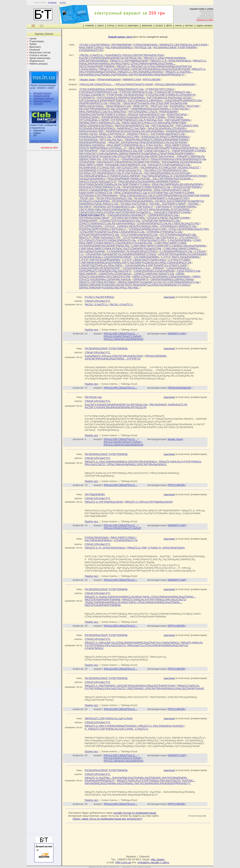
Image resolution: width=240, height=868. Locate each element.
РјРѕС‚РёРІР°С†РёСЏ (91, 47)
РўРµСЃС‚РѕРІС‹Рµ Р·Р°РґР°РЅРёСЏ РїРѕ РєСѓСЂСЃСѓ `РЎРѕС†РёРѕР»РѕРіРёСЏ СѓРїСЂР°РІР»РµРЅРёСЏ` (143, 463)
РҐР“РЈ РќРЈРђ (151, 79)
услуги (159, 26)
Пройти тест (92, 330)
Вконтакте (35, 47)
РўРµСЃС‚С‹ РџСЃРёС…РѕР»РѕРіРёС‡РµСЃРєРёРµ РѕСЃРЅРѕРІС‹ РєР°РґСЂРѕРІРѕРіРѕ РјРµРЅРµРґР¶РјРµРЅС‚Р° (136, 73)
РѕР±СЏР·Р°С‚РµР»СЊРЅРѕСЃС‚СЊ (169, 165)
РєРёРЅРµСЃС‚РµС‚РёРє (131, 128)
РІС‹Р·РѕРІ (193, 106)
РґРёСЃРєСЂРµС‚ (177, 114)
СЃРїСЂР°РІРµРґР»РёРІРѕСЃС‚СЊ (99, 235)
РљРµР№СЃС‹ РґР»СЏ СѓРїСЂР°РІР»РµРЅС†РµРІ (134, 55)
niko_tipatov (158, 859)
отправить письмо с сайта (153, 862)
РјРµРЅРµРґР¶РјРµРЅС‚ (93, 142)
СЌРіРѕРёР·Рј (141, 279)
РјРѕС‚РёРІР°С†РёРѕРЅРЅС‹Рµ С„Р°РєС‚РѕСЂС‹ (135, 145)
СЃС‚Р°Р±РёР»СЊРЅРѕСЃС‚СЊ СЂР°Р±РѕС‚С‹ (150, 237)
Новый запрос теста (120, 37)
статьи (111, 26)
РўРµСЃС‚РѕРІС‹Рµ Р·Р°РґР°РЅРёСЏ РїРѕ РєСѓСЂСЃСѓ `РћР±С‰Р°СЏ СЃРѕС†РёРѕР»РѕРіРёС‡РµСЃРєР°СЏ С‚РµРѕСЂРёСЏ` (144, 645)
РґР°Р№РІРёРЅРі (122, 45)
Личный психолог (42, 101)
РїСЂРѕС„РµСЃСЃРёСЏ (134, 204)
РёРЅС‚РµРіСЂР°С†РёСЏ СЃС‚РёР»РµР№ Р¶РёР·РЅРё (154, 123)
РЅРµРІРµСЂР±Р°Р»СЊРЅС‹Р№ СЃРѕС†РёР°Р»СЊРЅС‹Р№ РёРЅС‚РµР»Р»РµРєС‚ (127, 156)
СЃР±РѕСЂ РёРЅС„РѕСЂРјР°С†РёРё (168, 218)
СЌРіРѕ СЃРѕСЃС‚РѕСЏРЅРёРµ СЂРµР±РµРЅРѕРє (161, 277)
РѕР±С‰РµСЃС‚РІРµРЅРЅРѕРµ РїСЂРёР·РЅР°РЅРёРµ (128, 162)
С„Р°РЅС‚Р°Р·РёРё (179, 260)
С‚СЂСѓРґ (200, 251)
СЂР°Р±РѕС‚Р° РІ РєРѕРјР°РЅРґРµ (176, 207)
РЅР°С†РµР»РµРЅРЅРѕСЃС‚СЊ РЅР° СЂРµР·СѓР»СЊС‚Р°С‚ (135, 151)
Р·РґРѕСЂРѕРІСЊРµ (145, 45)
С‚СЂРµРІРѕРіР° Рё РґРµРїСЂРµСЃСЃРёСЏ (132, 251)
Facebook (35, 50)
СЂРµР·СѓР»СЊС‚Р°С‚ (98, 301)
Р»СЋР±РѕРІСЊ (88, 140)
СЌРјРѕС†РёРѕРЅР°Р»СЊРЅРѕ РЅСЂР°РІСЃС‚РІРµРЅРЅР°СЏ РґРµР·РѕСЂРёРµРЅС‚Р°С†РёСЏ (134, 285)
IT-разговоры (37, 41)
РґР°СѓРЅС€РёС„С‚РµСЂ (143, 112)
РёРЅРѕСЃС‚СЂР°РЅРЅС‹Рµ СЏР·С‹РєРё (183, 45)
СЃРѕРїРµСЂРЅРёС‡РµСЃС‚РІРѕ (148, 229)
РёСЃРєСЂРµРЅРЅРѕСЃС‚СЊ (132, 126)
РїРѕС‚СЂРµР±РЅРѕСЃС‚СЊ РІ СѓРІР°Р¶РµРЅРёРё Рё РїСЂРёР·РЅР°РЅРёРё (164, 195)
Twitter (33, 44)
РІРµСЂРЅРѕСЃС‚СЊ (119, 106)
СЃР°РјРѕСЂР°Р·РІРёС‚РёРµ (128, 218)
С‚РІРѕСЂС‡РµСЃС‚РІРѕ (152, 240)
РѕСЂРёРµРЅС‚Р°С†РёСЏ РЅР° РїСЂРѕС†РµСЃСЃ (170, 167)
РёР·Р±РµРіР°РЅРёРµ (178, 120)
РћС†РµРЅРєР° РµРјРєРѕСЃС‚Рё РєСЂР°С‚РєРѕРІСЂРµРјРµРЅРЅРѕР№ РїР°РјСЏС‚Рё (136, 406)
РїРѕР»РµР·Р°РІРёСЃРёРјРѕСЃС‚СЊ (100, 187)
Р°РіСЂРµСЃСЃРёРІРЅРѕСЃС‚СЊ (98, 92)
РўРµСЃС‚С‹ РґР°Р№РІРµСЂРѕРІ (129, 61)
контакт (189, 26)
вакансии (147, 26)
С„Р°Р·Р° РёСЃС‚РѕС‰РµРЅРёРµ (180, 257)
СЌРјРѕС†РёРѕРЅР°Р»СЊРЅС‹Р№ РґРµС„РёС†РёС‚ (109, 288)
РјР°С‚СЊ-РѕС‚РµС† (111, 140)
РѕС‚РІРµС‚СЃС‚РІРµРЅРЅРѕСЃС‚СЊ (165, 170)
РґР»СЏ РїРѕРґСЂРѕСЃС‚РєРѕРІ (134, 84)
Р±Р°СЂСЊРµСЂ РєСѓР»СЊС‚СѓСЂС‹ (169, 98)
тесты (121, 26)
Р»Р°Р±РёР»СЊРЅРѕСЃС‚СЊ (168, 134)
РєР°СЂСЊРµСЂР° (163, 126)
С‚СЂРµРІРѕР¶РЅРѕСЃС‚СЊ (176, 251)
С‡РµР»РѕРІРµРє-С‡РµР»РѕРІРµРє (154, 271)
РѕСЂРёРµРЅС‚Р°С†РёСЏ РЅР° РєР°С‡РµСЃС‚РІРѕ (109, 167)
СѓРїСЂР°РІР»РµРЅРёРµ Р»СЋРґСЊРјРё (182, 254)
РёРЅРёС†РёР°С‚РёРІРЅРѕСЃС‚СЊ (99, 123)
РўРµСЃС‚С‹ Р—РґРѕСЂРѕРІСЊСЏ (171, 61)
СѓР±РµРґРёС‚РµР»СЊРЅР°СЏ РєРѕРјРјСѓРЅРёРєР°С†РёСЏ (121, 254)
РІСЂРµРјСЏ (177, 106)
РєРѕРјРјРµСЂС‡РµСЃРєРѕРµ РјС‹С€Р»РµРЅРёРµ (135, 131)
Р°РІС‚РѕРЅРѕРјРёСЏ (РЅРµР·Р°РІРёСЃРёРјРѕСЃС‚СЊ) (112, 89)
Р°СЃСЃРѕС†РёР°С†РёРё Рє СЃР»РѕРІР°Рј (171, 95)
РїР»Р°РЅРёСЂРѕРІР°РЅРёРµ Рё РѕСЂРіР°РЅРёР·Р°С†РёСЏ (114, 184)
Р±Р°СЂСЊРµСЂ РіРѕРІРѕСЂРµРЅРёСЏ (121, 98)
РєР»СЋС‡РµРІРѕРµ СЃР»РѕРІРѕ (167, 128)
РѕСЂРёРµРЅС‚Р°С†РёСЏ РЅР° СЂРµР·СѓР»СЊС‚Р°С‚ (111, 170)
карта (100, 26)
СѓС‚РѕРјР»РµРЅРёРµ (147, 257)
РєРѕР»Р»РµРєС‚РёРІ (91, 131)
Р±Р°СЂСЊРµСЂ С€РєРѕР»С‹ (145, 100)
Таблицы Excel (129, 330)
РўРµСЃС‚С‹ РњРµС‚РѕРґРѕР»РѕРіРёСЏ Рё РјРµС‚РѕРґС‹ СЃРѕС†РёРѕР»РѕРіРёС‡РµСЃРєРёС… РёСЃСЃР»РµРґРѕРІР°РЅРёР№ (143, 63)
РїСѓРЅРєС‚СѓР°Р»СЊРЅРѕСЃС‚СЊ (114, 207)
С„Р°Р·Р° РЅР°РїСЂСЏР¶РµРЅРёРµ (99, 260)
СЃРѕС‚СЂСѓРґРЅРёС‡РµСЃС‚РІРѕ (189, 229)
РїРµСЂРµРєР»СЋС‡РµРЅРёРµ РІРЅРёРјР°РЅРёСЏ (149, 181)
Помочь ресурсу (39, 64)
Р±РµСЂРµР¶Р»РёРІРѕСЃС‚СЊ (183, 100)
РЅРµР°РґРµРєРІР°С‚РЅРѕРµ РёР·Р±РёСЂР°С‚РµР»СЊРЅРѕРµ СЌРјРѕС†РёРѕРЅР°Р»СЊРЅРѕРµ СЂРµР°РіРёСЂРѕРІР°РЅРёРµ (142, 152)
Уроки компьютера (40, 58)
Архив (33, 39)
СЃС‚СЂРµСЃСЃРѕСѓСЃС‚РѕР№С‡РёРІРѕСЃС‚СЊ (107, 240)
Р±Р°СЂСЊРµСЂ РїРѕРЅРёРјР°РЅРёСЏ (102, 100)
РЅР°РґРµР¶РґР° (89, 151)
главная (90, 26)
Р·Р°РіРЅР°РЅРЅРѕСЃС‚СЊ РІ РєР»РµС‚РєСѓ (137, 120)
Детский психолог (42, 93)
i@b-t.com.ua (123, 862)
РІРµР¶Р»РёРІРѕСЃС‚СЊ (93, 103)
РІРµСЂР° (116, 103)
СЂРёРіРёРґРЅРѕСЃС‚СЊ (163, 215)
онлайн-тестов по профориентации (135, 813)
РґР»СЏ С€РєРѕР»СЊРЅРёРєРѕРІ (175, 84)
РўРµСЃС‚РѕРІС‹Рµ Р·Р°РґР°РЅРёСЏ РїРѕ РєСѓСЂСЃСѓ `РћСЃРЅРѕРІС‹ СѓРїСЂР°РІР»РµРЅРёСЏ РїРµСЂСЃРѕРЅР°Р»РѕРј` (145, 687)
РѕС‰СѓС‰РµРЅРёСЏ (92, 179)
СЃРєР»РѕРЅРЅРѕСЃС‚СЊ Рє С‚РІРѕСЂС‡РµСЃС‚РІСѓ (168, 223)
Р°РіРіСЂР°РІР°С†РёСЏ (160, 89)
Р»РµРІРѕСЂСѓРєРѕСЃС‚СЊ (95, 137)
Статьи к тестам (38, 55)
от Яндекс (52, 3)
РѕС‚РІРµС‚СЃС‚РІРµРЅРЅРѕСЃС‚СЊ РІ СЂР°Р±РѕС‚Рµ (111, 173)
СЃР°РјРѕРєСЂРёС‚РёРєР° (94, 218)
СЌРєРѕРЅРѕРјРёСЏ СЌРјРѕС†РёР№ (172, 279)
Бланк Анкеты (110, 330)
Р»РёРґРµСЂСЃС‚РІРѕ (126, 137)
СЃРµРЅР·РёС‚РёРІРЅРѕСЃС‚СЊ (161, 221)
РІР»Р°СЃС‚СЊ (159, 106)
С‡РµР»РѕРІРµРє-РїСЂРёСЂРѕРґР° (100, 268)
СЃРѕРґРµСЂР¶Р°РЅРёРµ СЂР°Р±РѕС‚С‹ (103, 229)
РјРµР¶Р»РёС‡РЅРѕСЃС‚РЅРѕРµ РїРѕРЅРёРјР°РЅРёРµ (157, 140)
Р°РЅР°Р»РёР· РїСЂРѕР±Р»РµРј (125, 95)
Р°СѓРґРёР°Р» (87, 98)
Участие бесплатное (41, 141)
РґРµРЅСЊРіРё (168, 112)
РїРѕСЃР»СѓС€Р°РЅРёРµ (187, 187)
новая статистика (205, 18)
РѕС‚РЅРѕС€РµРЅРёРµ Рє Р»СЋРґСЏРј (167, 173)
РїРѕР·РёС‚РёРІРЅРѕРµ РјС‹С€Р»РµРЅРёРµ (177, 184)
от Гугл (63, 3)
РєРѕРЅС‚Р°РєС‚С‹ (138, 134)
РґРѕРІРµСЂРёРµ (89, 117)
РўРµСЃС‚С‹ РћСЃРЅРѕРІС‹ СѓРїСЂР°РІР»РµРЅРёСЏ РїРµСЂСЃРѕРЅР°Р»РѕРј (145, 69)
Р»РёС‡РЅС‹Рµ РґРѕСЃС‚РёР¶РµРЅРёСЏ (165, 137)
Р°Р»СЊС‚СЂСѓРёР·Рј (92, 95)
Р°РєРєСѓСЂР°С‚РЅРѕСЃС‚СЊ (172, 92)
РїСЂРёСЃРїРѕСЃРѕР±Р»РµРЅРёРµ (133, 201)
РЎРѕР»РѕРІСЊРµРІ (109, 79)
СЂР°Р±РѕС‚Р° (145, 207)
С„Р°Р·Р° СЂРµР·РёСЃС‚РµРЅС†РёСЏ (144, 260)
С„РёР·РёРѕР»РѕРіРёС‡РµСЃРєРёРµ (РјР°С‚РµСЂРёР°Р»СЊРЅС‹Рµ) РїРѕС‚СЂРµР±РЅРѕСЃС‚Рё (135, 263)
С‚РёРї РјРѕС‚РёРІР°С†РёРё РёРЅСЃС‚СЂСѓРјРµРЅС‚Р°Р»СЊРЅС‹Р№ (140, 242)
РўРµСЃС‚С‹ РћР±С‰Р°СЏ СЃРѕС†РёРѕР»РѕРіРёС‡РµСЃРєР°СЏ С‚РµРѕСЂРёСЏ (132, 643)
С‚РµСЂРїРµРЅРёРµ (180, 240)
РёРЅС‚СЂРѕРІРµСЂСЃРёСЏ (96, 126)
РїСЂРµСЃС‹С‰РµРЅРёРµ (94, 201)
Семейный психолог (44, 98)
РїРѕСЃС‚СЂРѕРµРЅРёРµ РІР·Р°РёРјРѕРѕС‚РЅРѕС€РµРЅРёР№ (115, 190)
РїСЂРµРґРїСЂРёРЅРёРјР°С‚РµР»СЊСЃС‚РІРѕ (161, 198)
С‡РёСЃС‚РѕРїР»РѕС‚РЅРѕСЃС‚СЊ (154, 274)
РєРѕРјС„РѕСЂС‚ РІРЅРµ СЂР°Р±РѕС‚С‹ (102, 134)
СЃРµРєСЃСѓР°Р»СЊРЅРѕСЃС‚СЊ (120, 221)
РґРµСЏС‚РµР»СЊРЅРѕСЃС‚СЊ (146, 114)
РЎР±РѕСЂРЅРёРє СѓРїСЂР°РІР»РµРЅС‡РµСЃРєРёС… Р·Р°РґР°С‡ (126, 357)
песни (178, 26)
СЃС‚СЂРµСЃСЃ (189, 237)
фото (169, 26)
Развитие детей (41, 96)
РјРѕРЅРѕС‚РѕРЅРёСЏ (92, 145)
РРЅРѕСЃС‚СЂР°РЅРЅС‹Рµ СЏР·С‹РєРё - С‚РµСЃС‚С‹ (117, 729)
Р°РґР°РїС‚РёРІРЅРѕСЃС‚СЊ (136, 92)
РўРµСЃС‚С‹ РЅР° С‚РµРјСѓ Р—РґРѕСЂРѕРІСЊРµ (156, 548)
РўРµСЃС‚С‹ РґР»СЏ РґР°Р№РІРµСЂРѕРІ (149, 502)
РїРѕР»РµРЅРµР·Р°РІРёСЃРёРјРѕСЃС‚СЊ (147, 187)
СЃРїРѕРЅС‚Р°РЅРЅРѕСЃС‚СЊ (164, 232)
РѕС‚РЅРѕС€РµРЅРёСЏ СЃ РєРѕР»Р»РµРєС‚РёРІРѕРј (109, 176)
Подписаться (37, 61)
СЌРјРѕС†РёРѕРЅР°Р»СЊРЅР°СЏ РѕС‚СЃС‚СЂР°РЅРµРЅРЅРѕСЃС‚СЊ (158, 282)
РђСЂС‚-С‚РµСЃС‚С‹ (92, 55)
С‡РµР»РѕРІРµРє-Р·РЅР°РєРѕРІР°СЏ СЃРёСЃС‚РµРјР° (156, 265)
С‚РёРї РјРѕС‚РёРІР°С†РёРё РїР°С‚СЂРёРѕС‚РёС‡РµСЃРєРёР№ (169, 246)
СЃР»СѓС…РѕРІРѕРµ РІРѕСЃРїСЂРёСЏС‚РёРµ (131, 226)
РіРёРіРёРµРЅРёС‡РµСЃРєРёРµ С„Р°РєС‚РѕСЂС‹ (160, 109)
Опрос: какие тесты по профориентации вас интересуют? (108, 819)
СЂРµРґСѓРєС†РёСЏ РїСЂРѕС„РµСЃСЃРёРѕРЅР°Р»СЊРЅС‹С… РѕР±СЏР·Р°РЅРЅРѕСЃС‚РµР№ (134, 212)
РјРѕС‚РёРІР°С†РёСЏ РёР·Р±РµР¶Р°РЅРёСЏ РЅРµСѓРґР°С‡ (164, 148)
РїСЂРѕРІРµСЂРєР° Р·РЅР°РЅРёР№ (175, 47)
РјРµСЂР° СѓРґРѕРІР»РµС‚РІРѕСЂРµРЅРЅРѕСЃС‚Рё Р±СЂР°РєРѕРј (148, 142)
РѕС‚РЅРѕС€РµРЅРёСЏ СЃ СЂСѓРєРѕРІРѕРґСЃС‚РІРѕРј (174, 176)
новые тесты (207, 13)
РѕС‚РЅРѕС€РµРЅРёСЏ (119, 47)
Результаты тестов (40, 53)
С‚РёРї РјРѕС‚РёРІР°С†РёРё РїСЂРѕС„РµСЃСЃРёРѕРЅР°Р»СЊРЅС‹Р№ (120, 249)
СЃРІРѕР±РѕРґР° (88, 221)
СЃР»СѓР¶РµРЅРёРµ (91, 226)
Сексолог (38, 104)
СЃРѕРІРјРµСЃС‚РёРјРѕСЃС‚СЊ (178, 226)
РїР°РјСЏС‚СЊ (143, 47)
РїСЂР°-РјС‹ (87, 198)
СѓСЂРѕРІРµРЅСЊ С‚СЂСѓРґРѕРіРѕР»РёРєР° (105, 257)
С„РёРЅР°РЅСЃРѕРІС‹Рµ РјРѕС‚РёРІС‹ (101, 265)
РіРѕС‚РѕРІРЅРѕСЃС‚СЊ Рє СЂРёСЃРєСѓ (103, 112)
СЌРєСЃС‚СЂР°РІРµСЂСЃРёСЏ (97, 282)
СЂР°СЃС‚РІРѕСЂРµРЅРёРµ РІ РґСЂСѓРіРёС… (165, 209)
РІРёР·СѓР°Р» (141, 106)
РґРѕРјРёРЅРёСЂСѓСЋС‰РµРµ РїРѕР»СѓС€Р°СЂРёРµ (133, 117)
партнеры (133, 26)
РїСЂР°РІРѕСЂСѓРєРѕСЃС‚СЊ (114, 198)
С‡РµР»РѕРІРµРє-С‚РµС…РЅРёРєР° (144, 268)
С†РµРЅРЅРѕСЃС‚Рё (91, 50)
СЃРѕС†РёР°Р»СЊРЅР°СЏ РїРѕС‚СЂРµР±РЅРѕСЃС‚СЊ (112, 232)
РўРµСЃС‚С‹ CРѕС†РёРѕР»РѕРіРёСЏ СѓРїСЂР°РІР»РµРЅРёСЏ (121, 462)
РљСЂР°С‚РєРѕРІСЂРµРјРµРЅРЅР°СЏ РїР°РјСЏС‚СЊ (110, 58)
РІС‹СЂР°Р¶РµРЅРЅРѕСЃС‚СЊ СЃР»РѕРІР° (104, 109)
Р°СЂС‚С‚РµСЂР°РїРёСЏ (95, 45)
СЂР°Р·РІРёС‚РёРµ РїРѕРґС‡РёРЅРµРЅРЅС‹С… (107, 209)
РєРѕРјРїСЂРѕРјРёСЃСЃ (180, 131)
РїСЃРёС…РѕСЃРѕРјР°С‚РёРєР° (168, 204)
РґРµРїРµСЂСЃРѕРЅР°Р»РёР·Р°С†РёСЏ (102, 114)
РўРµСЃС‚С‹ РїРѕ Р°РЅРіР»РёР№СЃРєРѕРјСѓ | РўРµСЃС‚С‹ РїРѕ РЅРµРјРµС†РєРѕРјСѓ (142, 70)
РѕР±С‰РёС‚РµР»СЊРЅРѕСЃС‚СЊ (125, 165)
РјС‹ (203, 148)
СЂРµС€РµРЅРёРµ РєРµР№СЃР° (127, 215)
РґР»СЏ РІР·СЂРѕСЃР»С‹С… (97, 84)
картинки (169, 297)
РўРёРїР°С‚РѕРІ (132, 79)
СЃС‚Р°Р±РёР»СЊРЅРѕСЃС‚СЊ (139, 235)
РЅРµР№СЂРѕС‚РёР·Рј (135, 159)
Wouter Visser (88, 79)
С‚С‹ (81, 254)
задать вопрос (207, 11)
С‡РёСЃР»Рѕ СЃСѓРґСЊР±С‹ (115, 274)
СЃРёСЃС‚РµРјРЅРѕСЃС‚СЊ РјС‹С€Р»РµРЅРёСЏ (107, 223)
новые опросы (207, 15)
